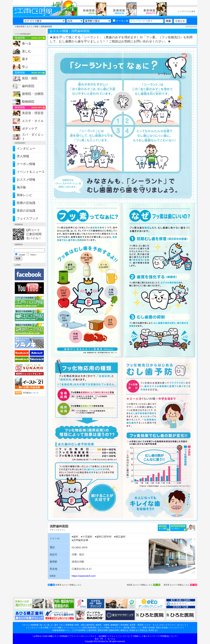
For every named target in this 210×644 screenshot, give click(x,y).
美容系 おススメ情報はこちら (177, 585)
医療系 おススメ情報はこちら (68, 585)
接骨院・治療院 (33, 94)
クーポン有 (121, 21)
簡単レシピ (24, 195)
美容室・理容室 (33, 113)
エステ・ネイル (33, 121)
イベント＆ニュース (31, 172)
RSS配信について (31, 393)
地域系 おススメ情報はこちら (140, 585)
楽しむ (27, 51)
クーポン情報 (26, 164)
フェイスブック (28, 218)
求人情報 (23, 156)
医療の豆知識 (26, 203)
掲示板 (21, 187)
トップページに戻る (187, 11)
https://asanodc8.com (84, 576)
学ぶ (25, 67)
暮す (25, 59)
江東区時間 (20, 27)
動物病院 (28, 102)
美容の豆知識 (26, 211)
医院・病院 (30, 78)
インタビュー (26, 148)
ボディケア (30, 129)
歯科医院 (28, 86)
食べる (27, 43)
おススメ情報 (32, 27)
